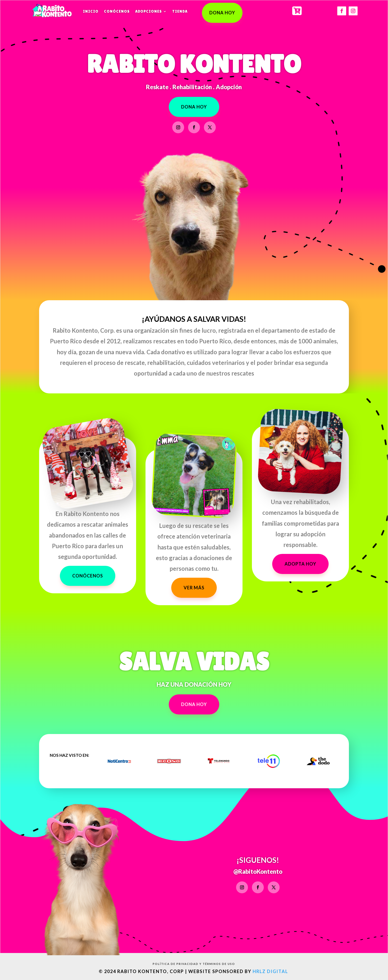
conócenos (88, 576)
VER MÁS (194, 588)
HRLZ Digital (271, 971)
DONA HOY (222, 13)
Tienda (180, 11)
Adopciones (148, 11)
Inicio (91, 11)
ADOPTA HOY (300, 564)
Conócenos (117, 11)
